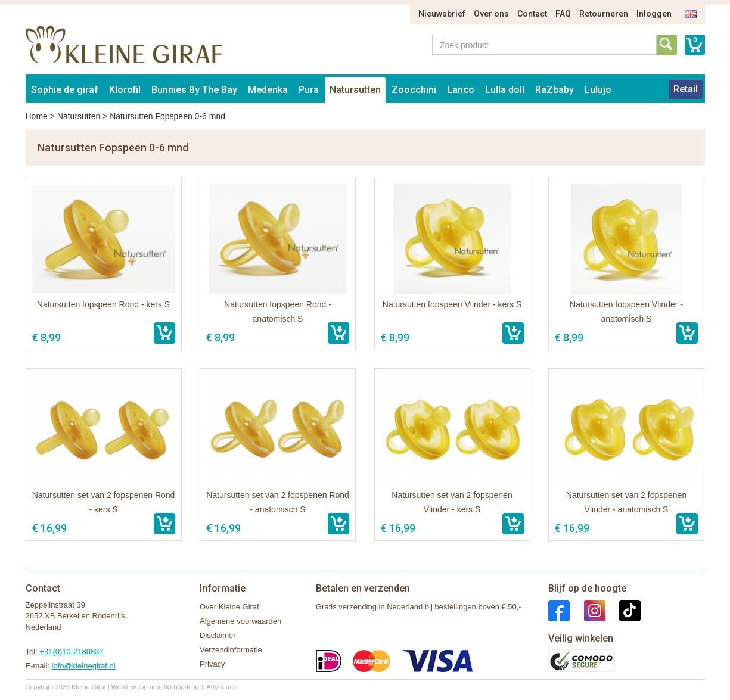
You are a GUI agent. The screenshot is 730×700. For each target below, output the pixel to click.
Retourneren (604, 14)
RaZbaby (555, 90)
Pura (309, 90)
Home (37, 116)
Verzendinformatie (231, 650)
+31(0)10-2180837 (71, 651)
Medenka (268, 90)
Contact (532, 14)
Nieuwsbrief (442, 14)
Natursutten (355, 90)
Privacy (212, 664)
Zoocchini (414, 90)
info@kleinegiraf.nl (84, 666)
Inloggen (654, 14)
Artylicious (221, 687)
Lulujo (598, 90)
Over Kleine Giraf (229, 607)
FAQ (563, 14)
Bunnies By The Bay (194, 90)
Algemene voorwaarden (240, 621)
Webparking (181, 687)
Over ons (491, 14)
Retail (686, 89)
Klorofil (125, 90)
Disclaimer (218, 635)
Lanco (461, 90)
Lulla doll (505, 90)
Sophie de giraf (65, 90)
